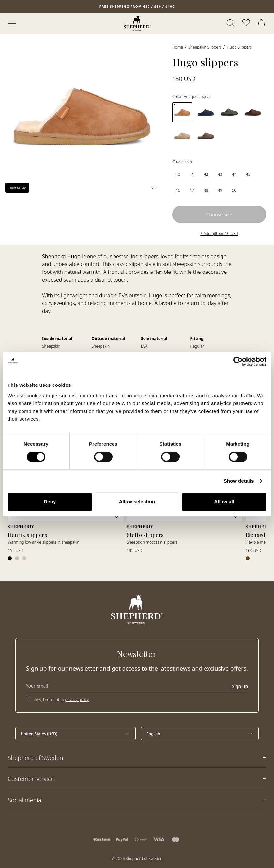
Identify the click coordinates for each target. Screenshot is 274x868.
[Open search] (231, 23)
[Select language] (200, 734)
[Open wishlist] (247, 23)
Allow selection (137, 502)
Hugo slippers (239, 47)
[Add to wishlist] (154, 188)
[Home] (137, 23)
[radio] (178, 174)
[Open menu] (12, 23)
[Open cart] (262, 23)
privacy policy (77, 700)
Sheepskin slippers (205, 47)
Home (178, 47)
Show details (239, 481)
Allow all (224, 502)
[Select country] (76, 734)
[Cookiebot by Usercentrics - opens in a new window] (238, 361)
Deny (50, 502)
